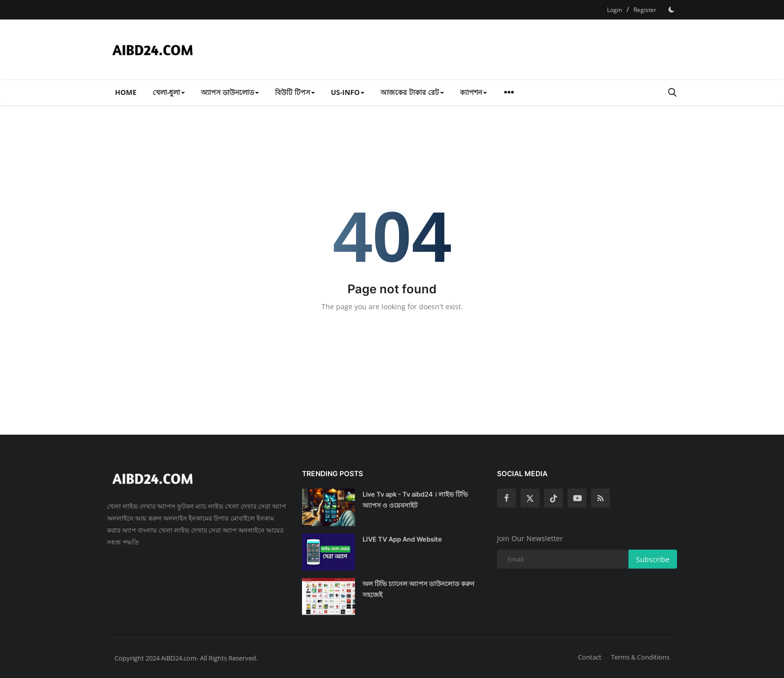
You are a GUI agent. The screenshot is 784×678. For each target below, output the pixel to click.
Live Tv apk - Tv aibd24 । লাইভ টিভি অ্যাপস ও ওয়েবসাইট (415, 500)
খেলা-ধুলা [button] (169, 92)
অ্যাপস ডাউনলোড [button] (230, 92)
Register (645, 10)
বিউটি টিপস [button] (295, 92)
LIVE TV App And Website (402, 539)
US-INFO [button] (348, 92)
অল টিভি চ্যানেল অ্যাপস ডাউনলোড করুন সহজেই (418, 589)
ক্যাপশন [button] (473, 92)
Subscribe (653, 559)
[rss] (600, 498)
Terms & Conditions (640, 657)
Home (126, 92)
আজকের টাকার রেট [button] (412, 92)
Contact (590, 657)
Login (614, 10)
